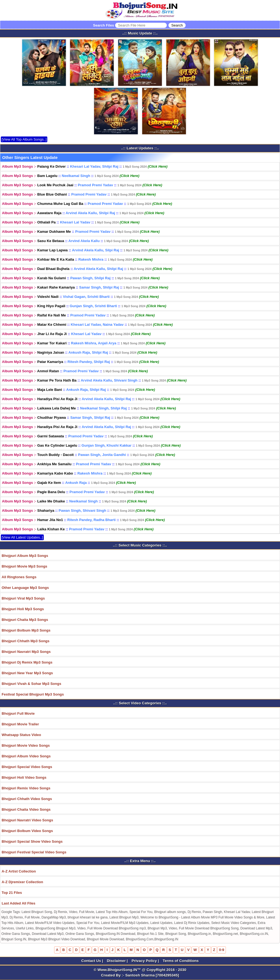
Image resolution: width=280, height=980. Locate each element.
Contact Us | (93, 961)
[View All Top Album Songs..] (24, 139)
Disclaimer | (118, 961)
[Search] (177, 25)
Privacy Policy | (146, 961)
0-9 (222, 950)
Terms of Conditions (181, 961)
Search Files (139, 25)
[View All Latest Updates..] (22, 537)
